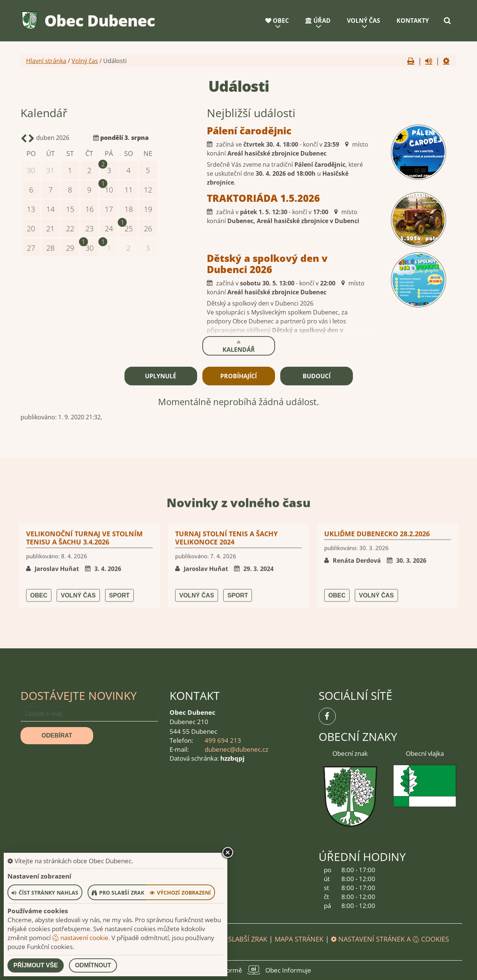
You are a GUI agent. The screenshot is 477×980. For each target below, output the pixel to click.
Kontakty (413, 21)
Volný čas (364, 21)
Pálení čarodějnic (209, 131)
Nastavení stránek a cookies (390, 939)
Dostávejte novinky (79, 696)
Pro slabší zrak (240, 939)
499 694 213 (223, 740)
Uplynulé (161, 376)
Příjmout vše (36, 965)
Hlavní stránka (46, 61)
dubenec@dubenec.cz (236, 749)
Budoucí (317, 376)
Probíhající (238, 376)
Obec (277, 21)
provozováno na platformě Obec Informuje (238, 970)
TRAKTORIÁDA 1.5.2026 (223, 198)
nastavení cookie (80, 938)
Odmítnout (93, 965)
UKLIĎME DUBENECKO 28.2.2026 (377, 644)
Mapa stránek (299, 939)
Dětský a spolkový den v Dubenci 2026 (227, 264)
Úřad (318, 21)
